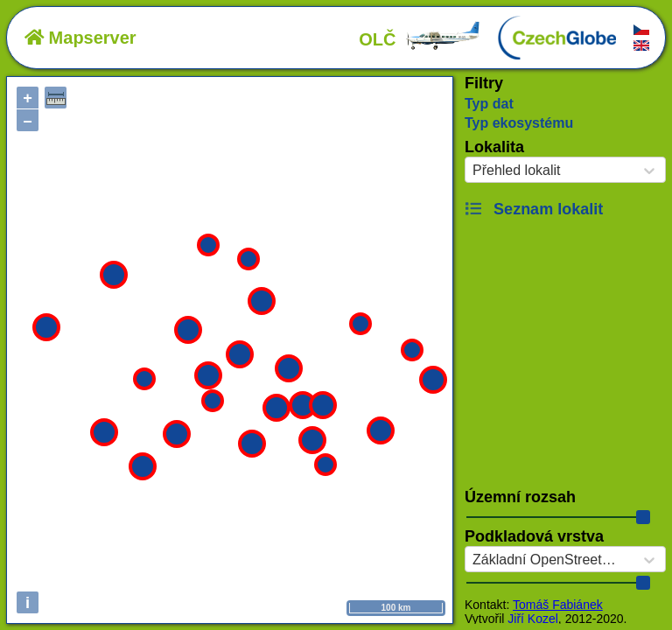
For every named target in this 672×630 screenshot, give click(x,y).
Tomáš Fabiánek (558, 605)
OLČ (420, 39)
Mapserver (80, 38)
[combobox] (472, 171)
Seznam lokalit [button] (534, 209)
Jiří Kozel (533, 619)
